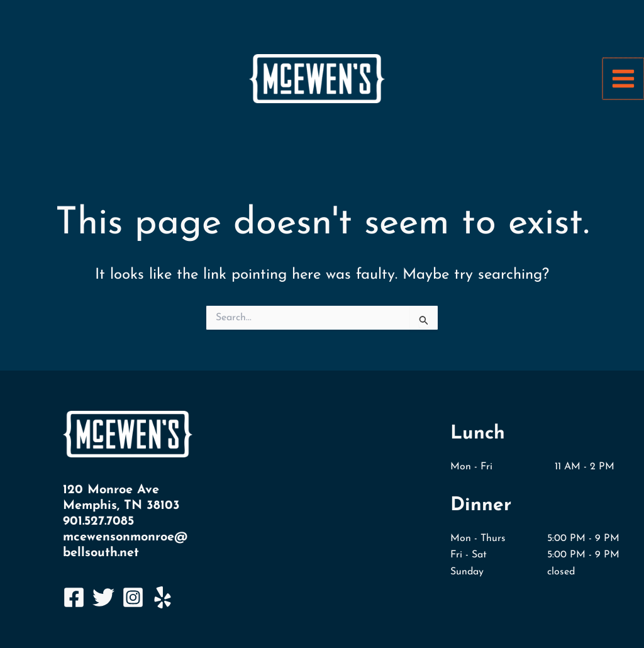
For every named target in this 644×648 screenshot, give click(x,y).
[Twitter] (103, 597)
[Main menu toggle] (624, 79)
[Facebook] (74, 597)
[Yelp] (163, 597)
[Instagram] (133, 597)
